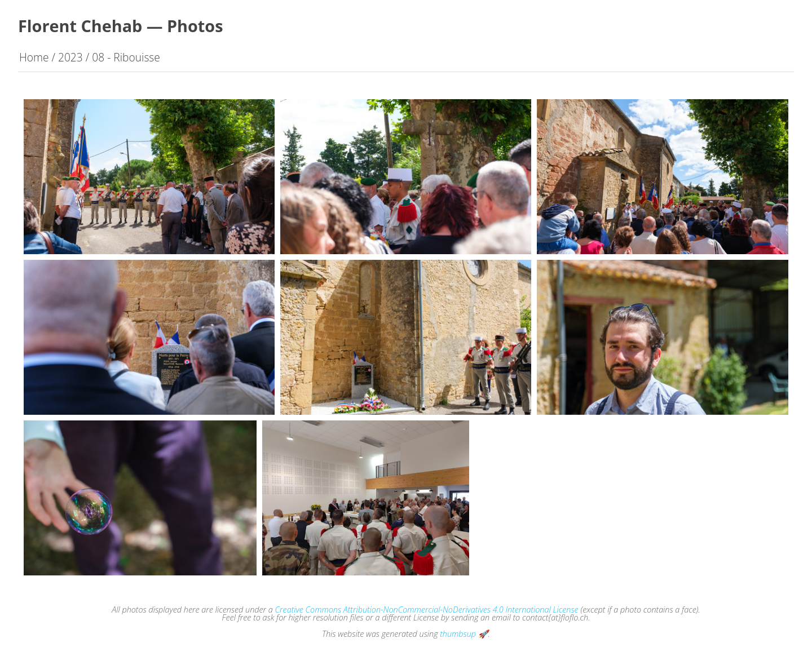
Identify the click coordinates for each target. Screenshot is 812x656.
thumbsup (458, 634)
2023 (70, 57)
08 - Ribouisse (126, 57)
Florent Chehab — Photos (121, 26)
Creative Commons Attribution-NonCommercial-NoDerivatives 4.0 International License (427, 610)
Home (34, 57)
